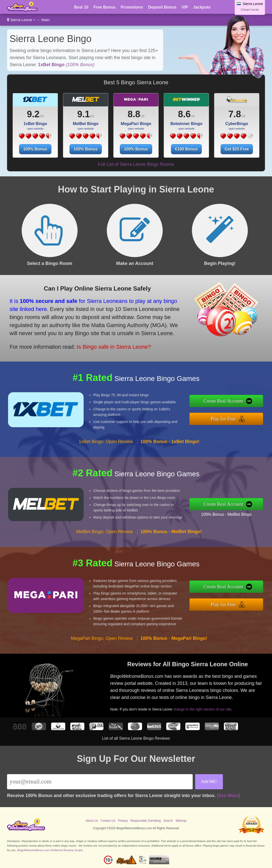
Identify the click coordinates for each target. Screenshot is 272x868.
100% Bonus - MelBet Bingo (226, 514)
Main (45, 20)
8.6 (184, 114)
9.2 (33, 114)
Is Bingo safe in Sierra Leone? (114, 347)
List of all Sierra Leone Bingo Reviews (136, 738)
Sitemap (181, 821)
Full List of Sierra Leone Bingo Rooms (136, 164)
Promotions (132, 7)
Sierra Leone (21, 20)
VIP (185, 7)
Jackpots (202, 7)
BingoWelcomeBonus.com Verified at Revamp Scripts (50, 850)
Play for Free (223, 419)
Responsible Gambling (146, 821)
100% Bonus (35, 149)
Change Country (250, 10)
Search (168, 821)
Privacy (123, 821)
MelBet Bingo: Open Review (104, 532)
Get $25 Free (237, 149)
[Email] (100, 782)
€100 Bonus (186, 149)
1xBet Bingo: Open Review (106, 442)
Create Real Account (223, 401)
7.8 (235, 114)
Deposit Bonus (162, 7)
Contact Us (108, 821)
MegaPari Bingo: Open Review (102, 638)
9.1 (84, 114)
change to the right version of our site (202, 709)
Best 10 (81, 7)
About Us (92, 821)
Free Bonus (105, 7)
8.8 (134, 114)
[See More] (228, 796)
